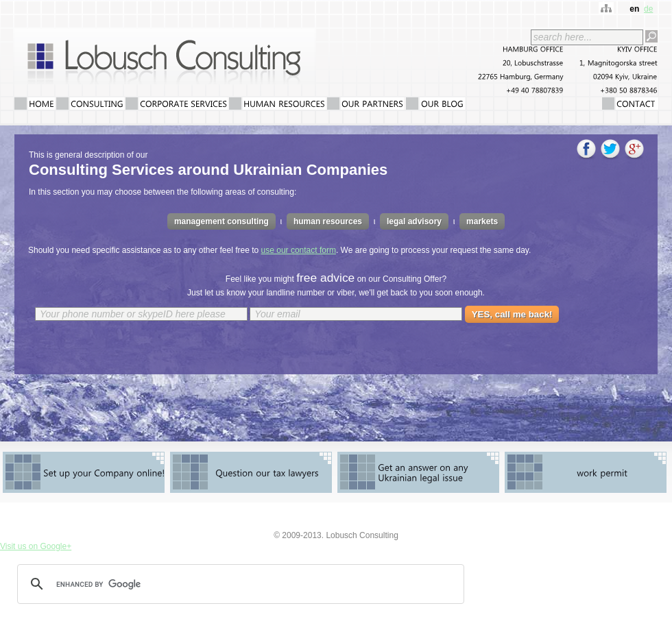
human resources (328, 221)
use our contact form (299, 250)
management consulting (221, 221)
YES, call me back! (512, 314)
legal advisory (414, 221)
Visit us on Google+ (36, 546)
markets (482, 221)
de (648, 9)
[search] (239, 584)
